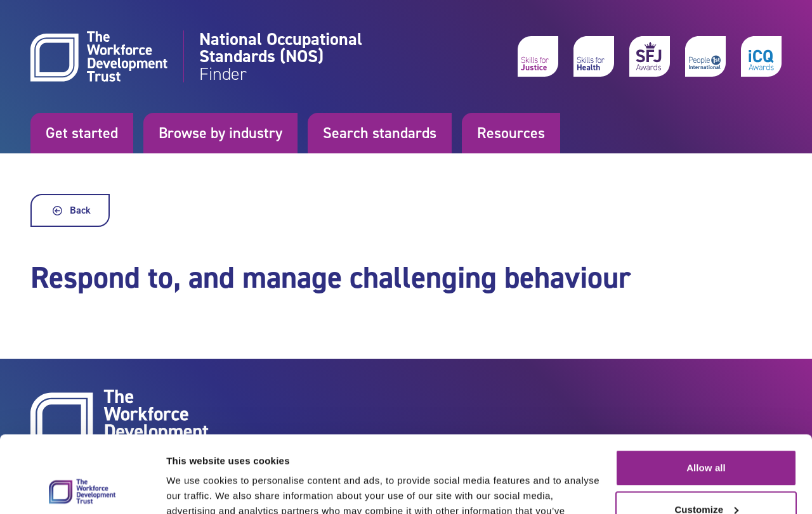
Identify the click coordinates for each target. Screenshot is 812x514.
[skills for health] (594, 56)
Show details (196, 489)
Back (70, 210)
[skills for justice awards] (650, 56)
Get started (82, 133)
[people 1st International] (705, 56)
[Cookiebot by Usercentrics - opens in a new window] (82, 489)
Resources (511, 133)
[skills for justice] (538, 56)
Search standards (380, 133)
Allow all (706, 396)
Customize (706, 437)
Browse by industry (220, 133)
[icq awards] (761, 56)
